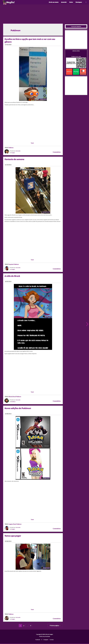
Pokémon (11, 148)
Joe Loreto (18, 151)
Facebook (38, 640)
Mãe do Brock (12, 397)
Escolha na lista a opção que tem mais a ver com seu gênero (30, 41)
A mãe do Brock (12, 277)
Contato (52, 640)
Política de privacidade (45, 637)
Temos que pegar (13, 536)
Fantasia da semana (15, 160)
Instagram (46, 640)
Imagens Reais (12, 525)
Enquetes (11, 265)
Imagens (13, 153)
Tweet (32, 144)
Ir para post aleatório (76, 27)
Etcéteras (14, 402)
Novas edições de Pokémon (18, 409)
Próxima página (55, 626)
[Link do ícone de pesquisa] (86, 3)
